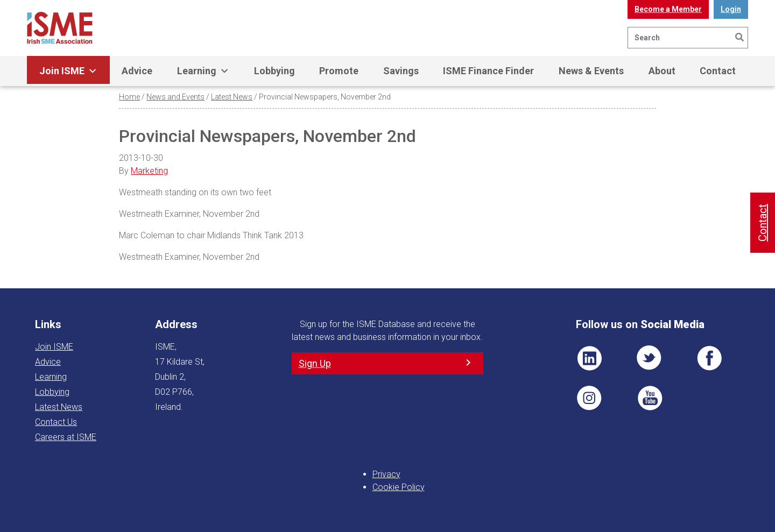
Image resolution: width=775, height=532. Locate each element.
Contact (718, 71)
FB (709, 358)
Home (129, 97)
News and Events (175, 97)
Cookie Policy (399, 487)
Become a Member (668, 9)
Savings (401, 71)
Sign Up (315, 363)
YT (650, 398)
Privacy (386, 474)
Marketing (149, 171)
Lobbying (274, 71)
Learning (203, 71)
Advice (137, 71)
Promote (339, 71)
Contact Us (56, 422)
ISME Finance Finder (488, 71)
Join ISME (68, 71)
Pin (589, 398)
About (662, 71)
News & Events (591, 71)
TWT (650, 358)
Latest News (232, 97)
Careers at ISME (66, 437)
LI (589, 358)
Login (731, 9)
